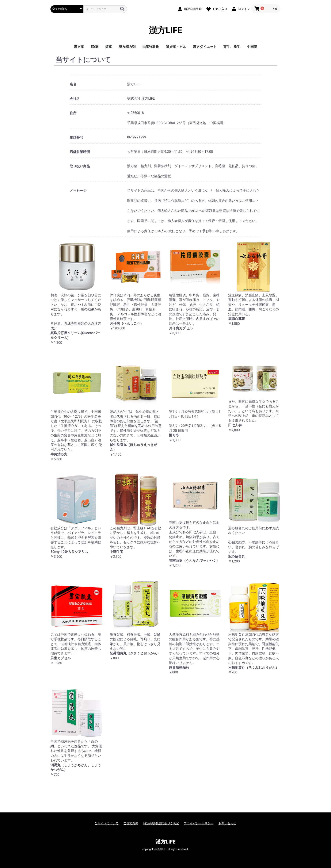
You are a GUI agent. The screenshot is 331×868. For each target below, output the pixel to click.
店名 (73, 84)
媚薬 (109, 47)
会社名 (75, 99)
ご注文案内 (131, 823)
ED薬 (94, 47)
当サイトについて (107, 823)
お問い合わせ (227, 823)
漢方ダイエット (205, 47)
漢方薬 (79, 47)
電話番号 (76, 137)
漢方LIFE (165, 30)
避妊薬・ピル (176, 47)
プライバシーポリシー (199, 823)
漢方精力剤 (127, 47)
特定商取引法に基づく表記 (161, 823)
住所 (73, 113)
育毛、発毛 (232, 47)
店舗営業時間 (80, 152)
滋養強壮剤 (151, 47)
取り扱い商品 (80, 166)
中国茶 (252, 47)
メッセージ (78, 191)
